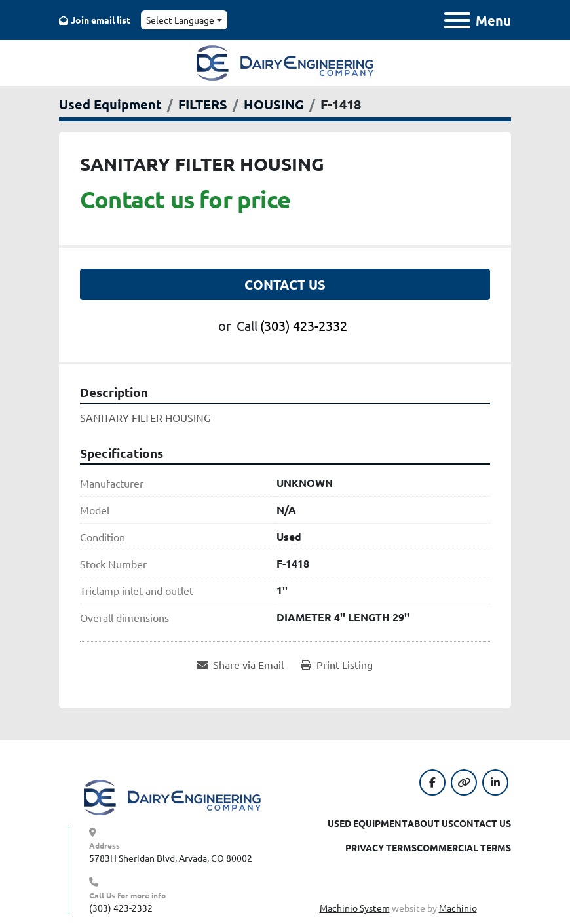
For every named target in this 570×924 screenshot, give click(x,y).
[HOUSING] (274, 104)
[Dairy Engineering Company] (172, 796)
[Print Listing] (337, 664)
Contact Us (285, 284)
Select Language (180, 20)
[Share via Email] (240, 664)
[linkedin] (495, 782)
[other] (464, 782)
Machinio (458, 908)
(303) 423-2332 (304, 325)
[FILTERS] (203, 104)
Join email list (101, 20)
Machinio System (355, 908)
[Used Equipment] (110, 104)
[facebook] (432, 782)
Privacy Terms (381, 847)
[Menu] (457, 20)
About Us (430, 823)
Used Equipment (368, 823)
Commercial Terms (464, 847)
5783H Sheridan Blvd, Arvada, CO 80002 (171, 858)
